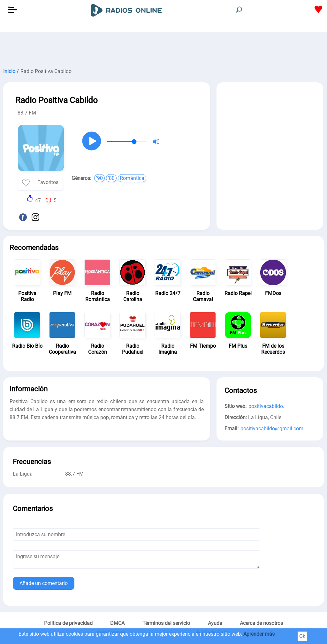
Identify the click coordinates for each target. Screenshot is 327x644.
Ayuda (215, 623)
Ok (302, 636)
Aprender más (259, 634)
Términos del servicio (166, 623)
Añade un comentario (44, 583)
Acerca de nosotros (261, 623)
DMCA (117, 623)
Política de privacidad (68, 623)
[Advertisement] (163, 48)
